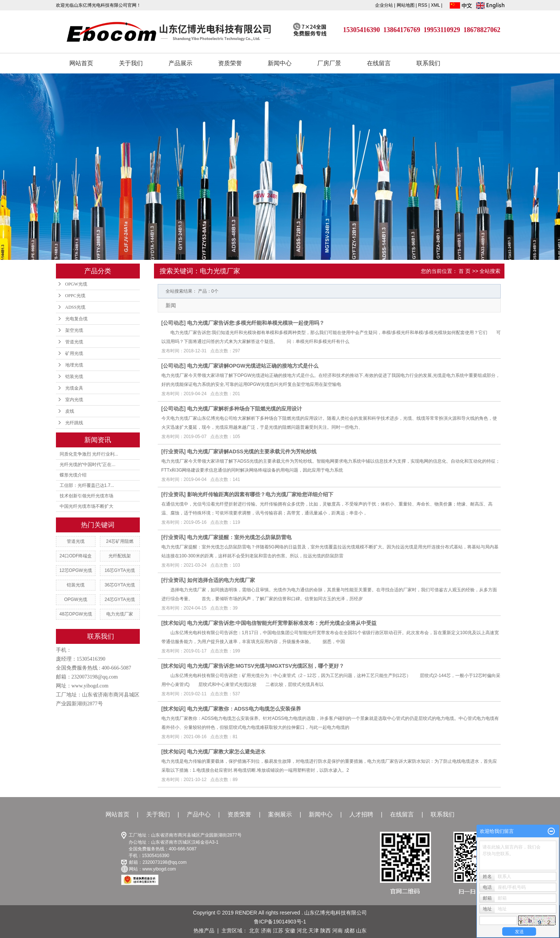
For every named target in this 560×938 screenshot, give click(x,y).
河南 (337, 931)
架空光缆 (74, 330)
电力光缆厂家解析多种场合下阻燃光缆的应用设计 (245, 409)
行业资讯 (173, 451)
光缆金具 (74, 388)
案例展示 (280, 814)
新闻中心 (280, 63)
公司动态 (173, 323)
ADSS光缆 (75, 307)
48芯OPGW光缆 (75, 614)
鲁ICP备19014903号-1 (280, 922)
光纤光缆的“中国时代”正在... (88, 465)
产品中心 (199, 814)
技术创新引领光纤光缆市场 (86, 496)
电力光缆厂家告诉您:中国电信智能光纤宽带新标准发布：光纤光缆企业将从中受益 (282, 623)
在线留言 (379, 63)
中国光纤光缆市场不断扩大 (86, 506)
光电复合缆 (76, 319)
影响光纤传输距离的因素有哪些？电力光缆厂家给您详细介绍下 (260, 494)
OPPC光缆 (75, 296)
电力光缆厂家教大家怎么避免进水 (226, 752)
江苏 (278, 931)
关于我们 (131, 63)
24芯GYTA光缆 (120, 599)
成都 (349, 931)
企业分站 (384, 5)
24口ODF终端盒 (76, 556)
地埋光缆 (74, 365)
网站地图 (406, 5)
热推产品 (204, 931)
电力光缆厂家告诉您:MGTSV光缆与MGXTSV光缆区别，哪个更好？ (266, 666)
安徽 (290, 931)
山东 (361, 931)
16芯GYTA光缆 (120, 570)
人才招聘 (361, 814)
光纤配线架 (120, 556)
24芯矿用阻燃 (119, 541)
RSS (423, 5)
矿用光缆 (74, 353)
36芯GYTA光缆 (120, 585)
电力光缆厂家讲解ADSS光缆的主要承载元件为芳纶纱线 (252, 451)
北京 (254, 931)
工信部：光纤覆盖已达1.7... (87, 485)
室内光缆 (74, 400)
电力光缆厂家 (120, 614)
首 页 (465, 271)
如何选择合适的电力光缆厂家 (221, 580)
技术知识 (173, 623)
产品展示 (180, 63)
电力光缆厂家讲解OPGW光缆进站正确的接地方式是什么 (253, 366)
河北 (302, 931)
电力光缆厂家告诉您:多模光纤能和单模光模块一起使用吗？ (256, 323)
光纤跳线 (74, 423)
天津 (314, 931)
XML (435, 5)
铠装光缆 (74, 377)
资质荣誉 (230, 63)
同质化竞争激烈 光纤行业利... (89, 454)
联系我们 (428, 63)
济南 (266, 931)
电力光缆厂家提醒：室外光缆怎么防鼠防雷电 (239, 537)
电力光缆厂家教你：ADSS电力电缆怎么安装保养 (244, 709)
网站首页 (81, 63)
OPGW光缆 (76, 284)
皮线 (70, 411)
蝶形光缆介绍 (73, 475)
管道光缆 (74, 342)
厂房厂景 (329, 63)
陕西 (325, 931)
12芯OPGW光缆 (75, 570)
